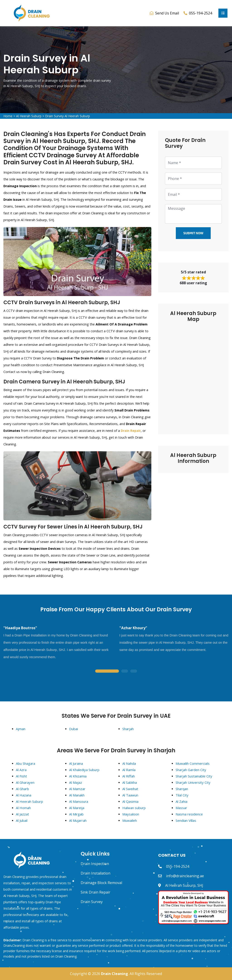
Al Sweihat (130, 789)
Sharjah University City (193, 782)
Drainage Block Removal (101, 883)
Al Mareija (77, 808)
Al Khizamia (78, 776)
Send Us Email (167, 13)
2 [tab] (125, 671)
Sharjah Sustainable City (194, 776)
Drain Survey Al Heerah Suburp (68, 116)
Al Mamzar (77, 789)
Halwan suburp (134, 808)
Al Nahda (129, 763)
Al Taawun (130, 795)
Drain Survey (92, 902)
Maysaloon (131, 814)
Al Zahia (181, 801)
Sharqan (182, 789)
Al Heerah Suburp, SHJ (184, 885)
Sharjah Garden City (191, 770)
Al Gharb (22, 789)
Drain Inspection (95, 864)
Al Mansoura (79, 801)
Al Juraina (76, 763)
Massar (181, 808)
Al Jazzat (22, 814)
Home (8, 116)
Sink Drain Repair (95, 892)
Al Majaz (76, 782)
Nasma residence (189, 814)
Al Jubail (22, 820)
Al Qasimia (130, 801)
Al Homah (23, 808)
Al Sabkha (130, 782)
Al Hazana (24, 795)
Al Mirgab (76, 814)
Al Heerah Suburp (29, 116)
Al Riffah (129, 776)
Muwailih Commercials (193, 763)
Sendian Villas (186, 820)
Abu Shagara (25, 763)
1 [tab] (107, 671)
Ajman (21, 729)
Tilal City (182, 795)
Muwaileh (130, 820)
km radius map (193, 375)
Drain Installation (95, 873)
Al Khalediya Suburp (84, 770)
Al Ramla (129, 770)
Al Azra (21, 770)
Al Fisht (21, 776)
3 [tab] (134, 671)
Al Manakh (77, 795)
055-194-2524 (178, 866)
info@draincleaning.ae (185, 876)
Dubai (74, 729)
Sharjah (128, 729)
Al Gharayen (25, 782)
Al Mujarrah (78, 820)
